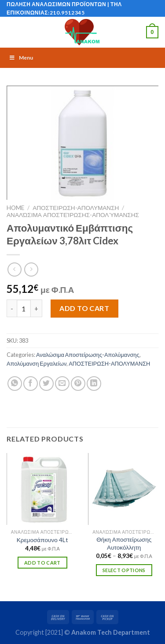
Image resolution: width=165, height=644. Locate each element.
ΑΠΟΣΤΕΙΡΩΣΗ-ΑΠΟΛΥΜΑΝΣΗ (76, 208)
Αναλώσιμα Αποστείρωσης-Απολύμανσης (73, 215)
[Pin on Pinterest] (78, 384)
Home (15, 208)
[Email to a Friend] (62, 384)
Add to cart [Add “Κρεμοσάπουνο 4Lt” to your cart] (42, 563)
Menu (21, 58)
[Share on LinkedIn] (94, 384)
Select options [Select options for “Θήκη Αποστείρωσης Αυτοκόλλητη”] (124, 570)
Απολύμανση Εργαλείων (37, 363)
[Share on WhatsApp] (15, 384)
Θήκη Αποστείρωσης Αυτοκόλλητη (124, 543)
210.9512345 (67, 13)
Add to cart (84, 308)
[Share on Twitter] (46, 384)
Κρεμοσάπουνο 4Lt (42, 540)
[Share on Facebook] (31, 384)
